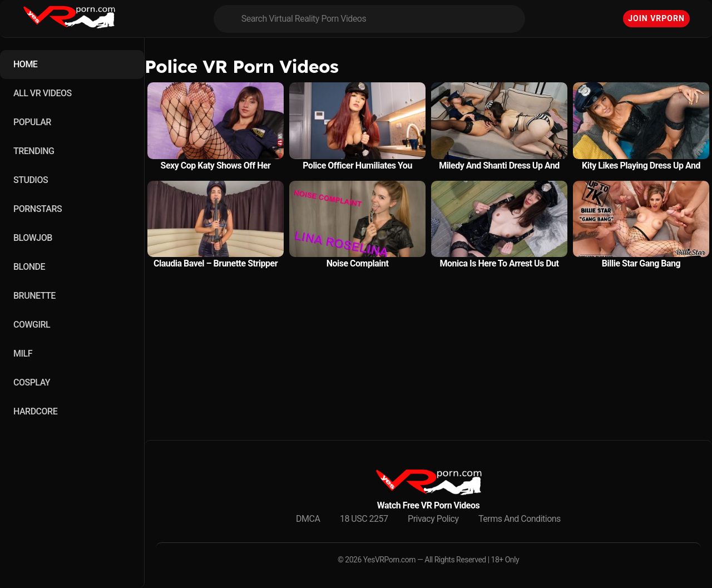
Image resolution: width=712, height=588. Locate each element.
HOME (25, 64)
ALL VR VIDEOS (43, 93)
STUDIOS (31, 180)
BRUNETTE (34, 296)
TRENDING (34, 151)
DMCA (308, 519)
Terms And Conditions (520, 519)
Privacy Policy (433, 519)
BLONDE (29, 267)
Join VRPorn (656, 18)
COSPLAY (32, 382)
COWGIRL (32, 325)
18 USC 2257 (364, 519)
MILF (23, 354)
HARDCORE (35, 411)
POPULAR (32, 122)
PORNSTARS (38, 209)
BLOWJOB (33, 238)
